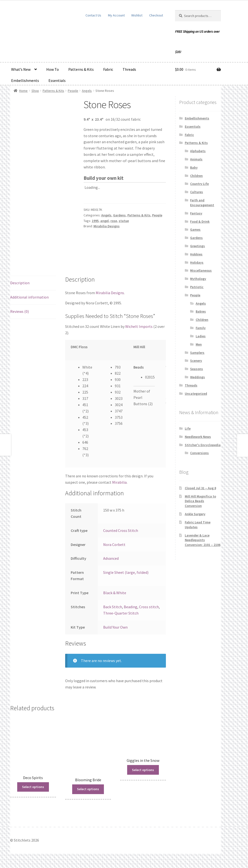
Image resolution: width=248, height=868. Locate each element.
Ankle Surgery (195, 514)
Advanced (111, 558)
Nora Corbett (114, 544)
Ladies (201, 336)
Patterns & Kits (81, 69)
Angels (87, 91)
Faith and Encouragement (202, 203)
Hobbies (196, 254)
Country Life (199, 184)
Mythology (198, 279)
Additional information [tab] (29, 297)
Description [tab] (20, 283)
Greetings (198, 246)
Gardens (119, 215)
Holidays (197, 262)
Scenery (196, 361)
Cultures (197, 192)
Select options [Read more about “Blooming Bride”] (88, 789)
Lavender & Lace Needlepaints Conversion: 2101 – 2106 (203, 540)
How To (53, 69)
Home (23, 91)
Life (188, 428)
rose (114, 221)
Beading (131, 607)
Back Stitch (113, 607)
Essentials (57, 80)
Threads (129, 69)
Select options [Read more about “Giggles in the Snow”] (143, 770)
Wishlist (137, 15)
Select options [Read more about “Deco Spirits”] (33, 787)
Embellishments (25, 80)
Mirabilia (119, 482)
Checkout (156, 15)
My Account (116, 15)
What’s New (21, 69)
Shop (35, 91)
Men (199, 344)
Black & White (115, 593)
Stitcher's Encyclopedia (203, 445)
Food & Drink (200, 221)
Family (201, 328)
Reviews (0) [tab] (19, 311)
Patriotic (197, 287)
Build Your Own (115, 627)
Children (196, 176)
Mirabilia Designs (107, 226)
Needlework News (198, 437)
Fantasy (196, 213)
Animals (196, 159)
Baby (194, 167)
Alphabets (198, 151)
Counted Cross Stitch (121, 530)
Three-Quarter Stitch (121, 613)
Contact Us (93, 15)
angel (105, 221)
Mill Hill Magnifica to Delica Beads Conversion (200, 501)
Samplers (197, 353)
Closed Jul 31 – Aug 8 (200, 488)
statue (124, 221)
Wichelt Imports (139, 326)
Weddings (198, 377)
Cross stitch (149, 607)
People (73, 91)
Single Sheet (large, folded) (126, 572)
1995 (95, 221)
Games (195, 229)
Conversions (199, 453)
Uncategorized (196, 394)
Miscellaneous (201, 270)
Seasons (197, 369)
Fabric (108, 69)
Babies (201, 311)
